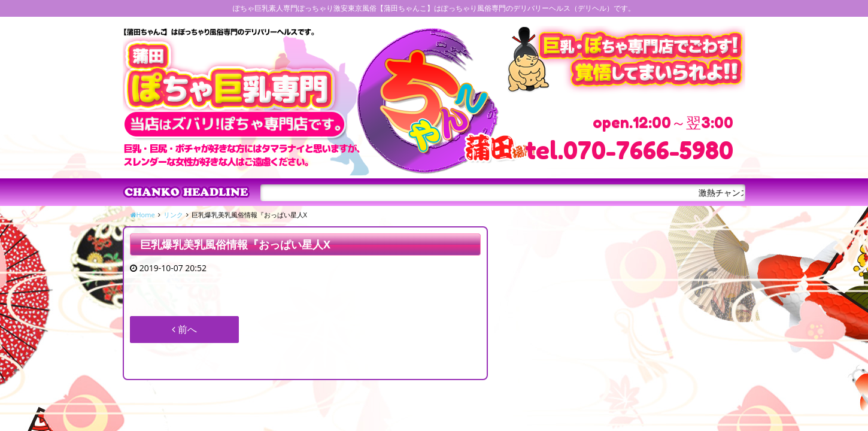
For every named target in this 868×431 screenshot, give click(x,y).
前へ (184, 329)
